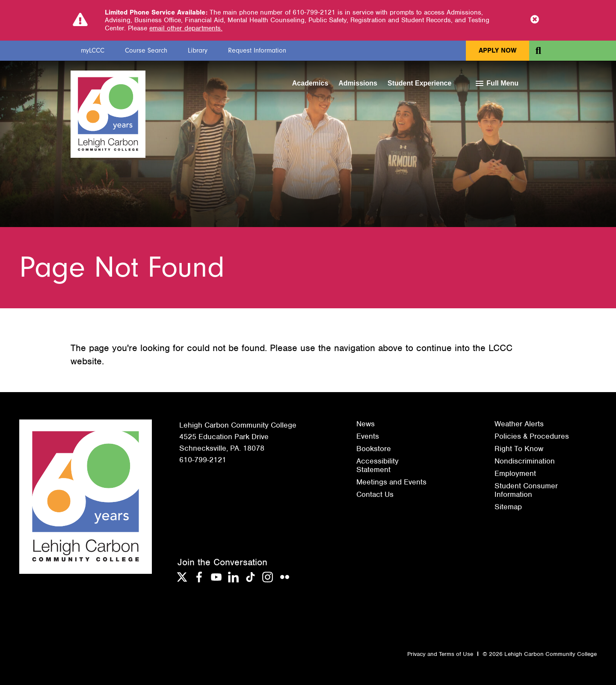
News (366, 424)
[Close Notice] (535, 20)
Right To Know (519, 449)
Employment (515, 473)
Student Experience (419, 83)
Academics (310, 83)
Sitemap (508, 507)
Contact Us (375, 494)
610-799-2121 (203, 460)
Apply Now (498, 50)
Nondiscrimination (525, 461)
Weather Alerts (519, 424)
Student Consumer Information (526, 490)
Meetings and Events (391, 482)
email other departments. (186, 28)
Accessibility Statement (378, 465)
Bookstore (374, 449)
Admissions (358, 83)
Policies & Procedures (532, 436)
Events (368, 436)
